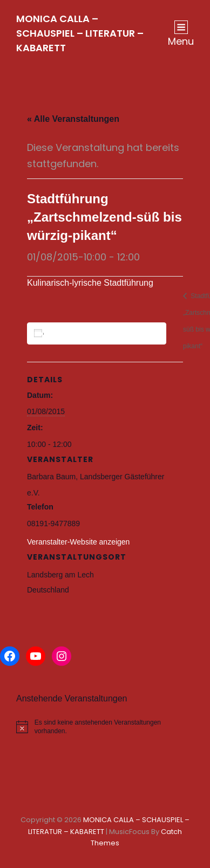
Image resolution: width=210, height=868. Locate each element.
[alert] (105, 727)
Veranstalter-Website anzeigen (78, 542)
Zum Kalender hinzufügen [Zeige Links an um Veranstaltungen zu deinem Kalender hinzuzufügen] (99, 333)
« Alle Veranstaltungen (73, 119)
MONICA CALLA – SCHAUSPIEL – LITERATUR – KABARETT (80, 33)
